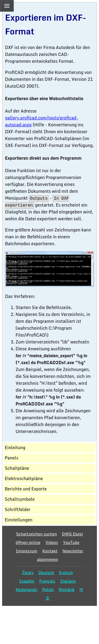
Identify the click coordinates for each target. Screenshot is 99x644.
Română (67, 589)
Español (27, 581)
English (66, 573)
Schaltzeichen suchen (37, 534)
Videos (52, 542)
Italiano (68, 581)
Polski (48, 589)
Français (47, 581)
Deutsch (46, 573)
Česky (28, 573)
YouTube (71, 542)
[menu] (7, 6)
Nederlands (26, 589)
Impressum (26, 551)
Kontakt (50, 551)
